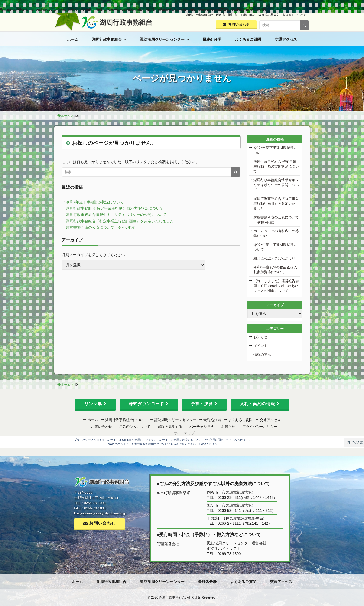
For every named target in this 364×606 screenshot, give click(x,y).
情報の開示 (262, 354)
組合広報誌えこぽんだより (274, 258)
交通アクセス (286, 39)
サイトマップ (184, 433)
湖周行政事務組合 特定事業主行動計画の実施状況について (115, 208)
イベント (260, 346)
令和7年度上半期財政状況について (275, 247)
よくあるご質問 (248, 39)
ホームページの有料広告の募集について (276, 233)
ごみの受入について (135, 427)
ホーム (73, 39)
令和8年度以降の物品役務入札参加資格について (275, 270)
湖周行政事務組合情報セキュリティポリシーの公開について (116, 215)
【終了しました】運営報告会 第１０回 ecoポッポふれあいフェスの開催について (276, 286)
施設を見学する (170, 427)
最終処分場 (212, 39)
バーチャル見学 (202, 427)
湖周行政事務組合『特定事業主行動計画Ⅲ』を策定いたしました (120, 221)
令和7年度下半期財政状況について (95, 202)
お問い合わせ (101, 427)
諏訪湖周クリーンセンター (162, 39)
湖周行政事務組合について (126, 420)
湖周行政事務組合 (107, 39)
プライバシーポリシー (260, 427)
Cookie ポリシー (210, 444)
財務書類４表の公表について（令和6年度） (102, 227)
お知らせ (260, 337)
